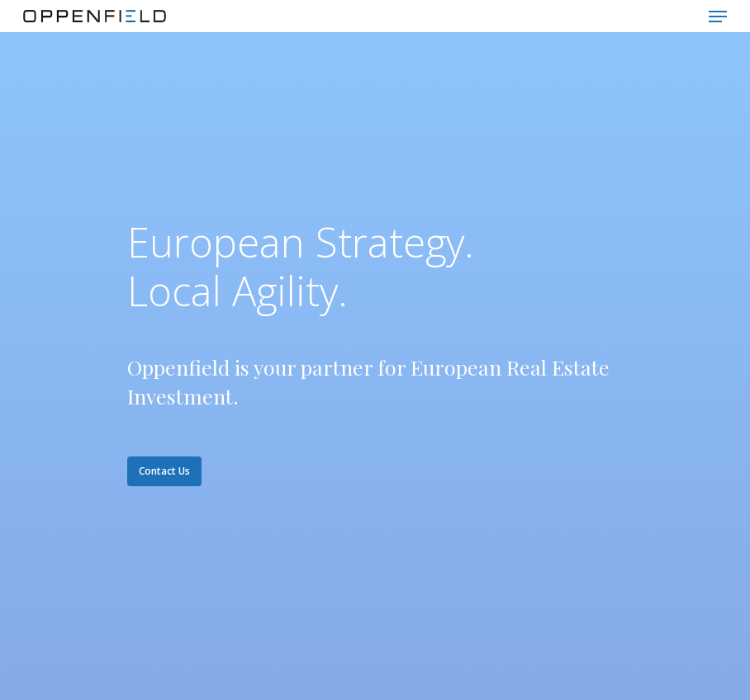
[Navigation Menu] (718, 17)
